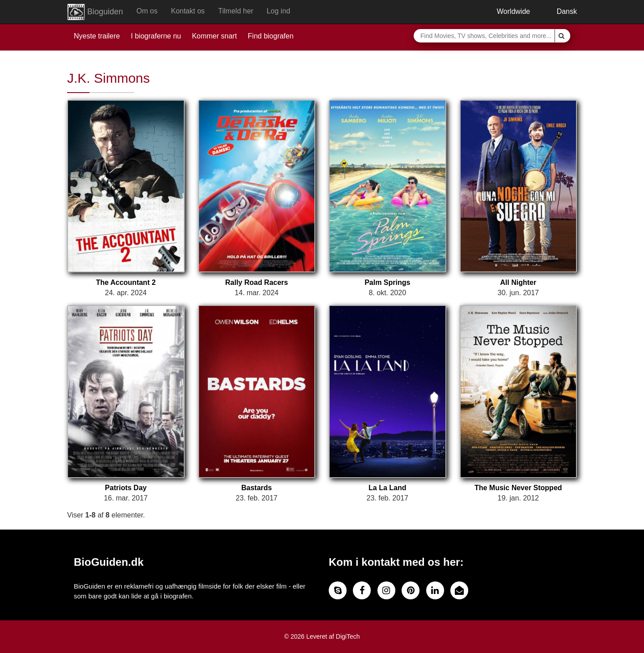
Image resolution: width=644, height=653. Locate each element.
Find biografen (271, 36)
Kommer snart (214, 36)
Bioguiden (95, 12)
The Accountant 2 (126, 282)
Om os (147, 11)
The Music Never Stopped (518, 488)
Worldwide (507, 11)
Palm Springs (387, 282)
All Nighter (518, 282)
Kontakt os (188, 11)
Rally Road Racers (256, 282)
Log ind (278, 11)
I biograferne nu (156, 36)
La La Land (387, 488)
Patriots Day (126, 488)
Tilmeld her (236, 11)
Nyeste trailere (97, 36)
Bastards (257, 488)
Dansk (560, 11)
